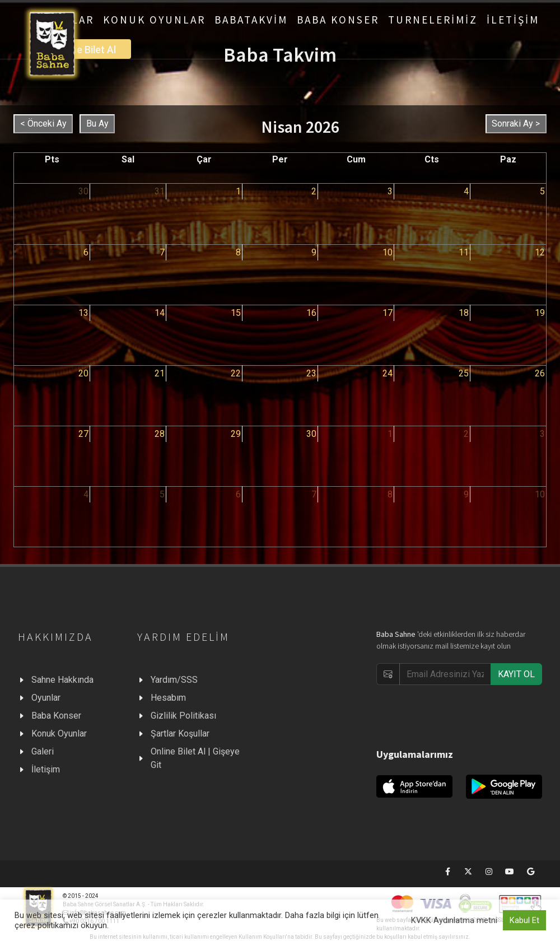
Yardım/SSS (174, 680)
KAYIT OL (516, 674)
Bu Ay (97, 124)
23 (311, 373)
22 (236, 373)
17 (388, 313)
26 (540, 373)
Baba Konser (56, 716)
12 (540, 252)
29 (236, 434)
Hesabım (168, 698)
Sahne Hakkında (62, 680)
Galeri (43, 751)
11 (464, 252)
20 (83, 373)
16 (311, 313)
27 (83, 434)
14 (160, 313)
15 (236, 313)
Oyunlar (46, 698)
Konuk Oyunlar (59, 733)
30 (83, 191)
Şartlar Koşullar (180, 733)
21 (160, 373)
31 (160, 191)
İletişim (46, 769)
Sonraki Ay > (516, 124)
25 (464, 373)
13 (83, 313)
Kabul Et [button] (524, 920)
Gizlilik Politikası (183, 716)
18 (464, 313)
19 (540, 313)
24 (388, 373)
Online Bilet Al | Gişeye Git (195, 758)
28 (160, 434)
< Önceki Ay (43, 124)
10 (388, 252)
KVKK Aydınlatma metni (454, 920)
